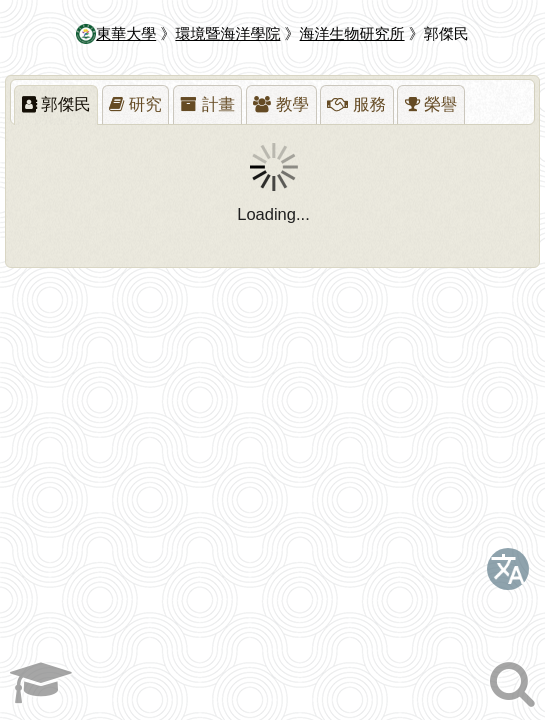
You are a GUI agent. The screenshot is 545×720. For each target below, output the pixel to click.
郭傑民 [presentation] (56, 104)
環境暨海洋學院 (227, 33)
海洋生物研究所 (352, 33)
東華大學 (116, 33)
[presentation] (136, 105)
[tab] (56, 105)
